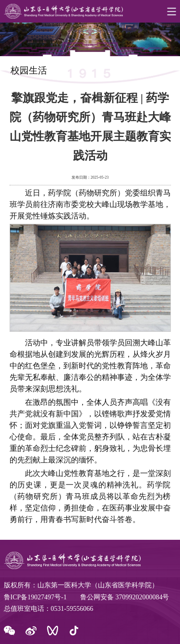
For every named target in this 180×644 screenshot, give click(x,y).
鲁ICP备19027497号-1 (35, 597)
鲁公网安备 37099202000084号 (125, 597)
